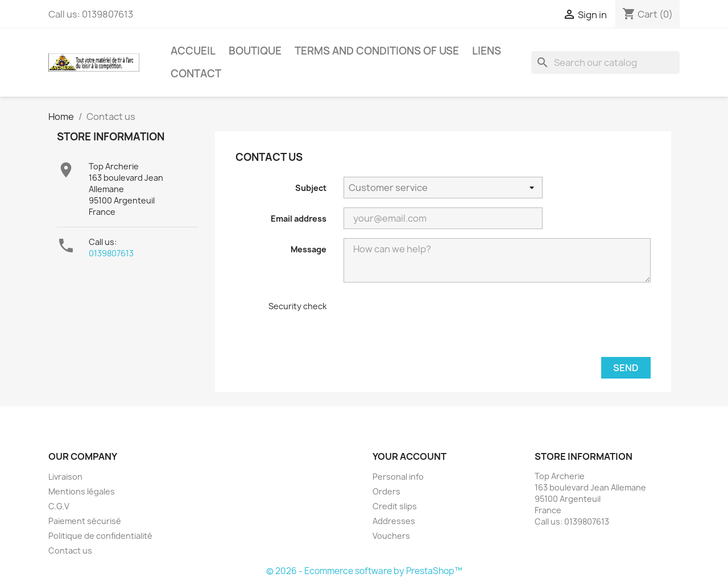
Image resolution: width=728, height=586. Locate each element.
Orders (386, 491)
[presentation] (420, 323)
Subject (311, 188)
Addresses (394, 521)
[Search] (605, 63)
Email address (299, 219)
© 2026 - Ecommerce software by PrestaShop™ (364, 571)
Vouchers (391, 536)
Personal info (398, 477)
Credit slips (395, 506)
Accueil (193, 51)
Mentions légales (82, 491)
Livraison (65, 477)
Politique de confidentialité (100, 536)
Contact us (70, 550)
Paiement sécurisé (85, 521)
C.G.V (59, 506)
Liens (487, 51)
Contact (196, 74)
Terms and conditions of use (377, 51)
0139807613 (111, 253)
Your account (409, 456)
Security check (297, 306)
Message (309, 249)
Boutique (255, 51)
